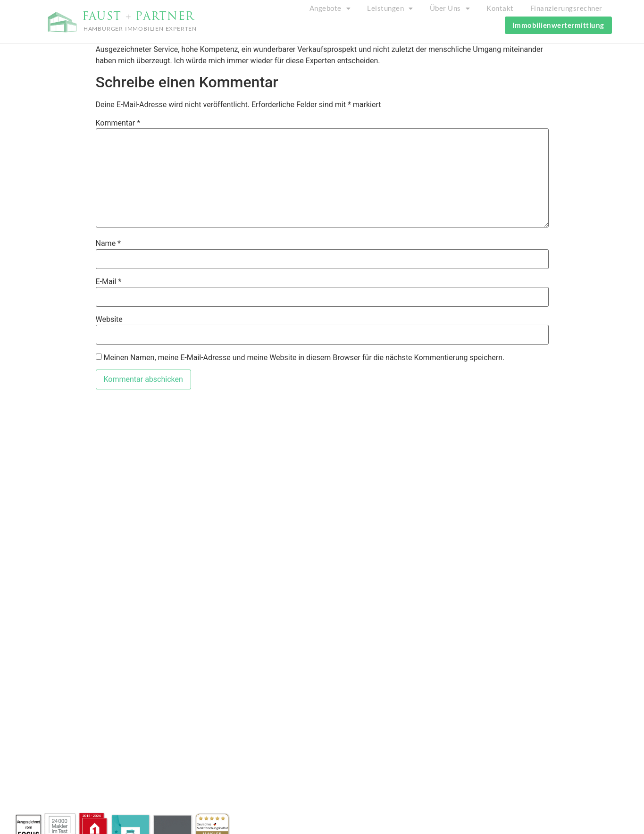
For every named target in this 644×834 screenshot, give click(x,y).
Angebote (330, 8)
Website (109, 320)
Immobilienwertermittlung (558, 25)
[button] (330, 8)
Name (109, 244)
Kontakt (500, 8)
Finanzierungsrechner (566, 8)
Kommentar (118, 123)
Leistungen (390, 8)
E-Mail (109, 282)
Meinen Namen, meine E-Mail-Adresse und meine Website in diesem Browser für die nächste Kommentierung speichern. (304, 358)
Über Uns (450, 8)
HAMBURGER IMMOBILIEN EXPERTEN (140, 29)
